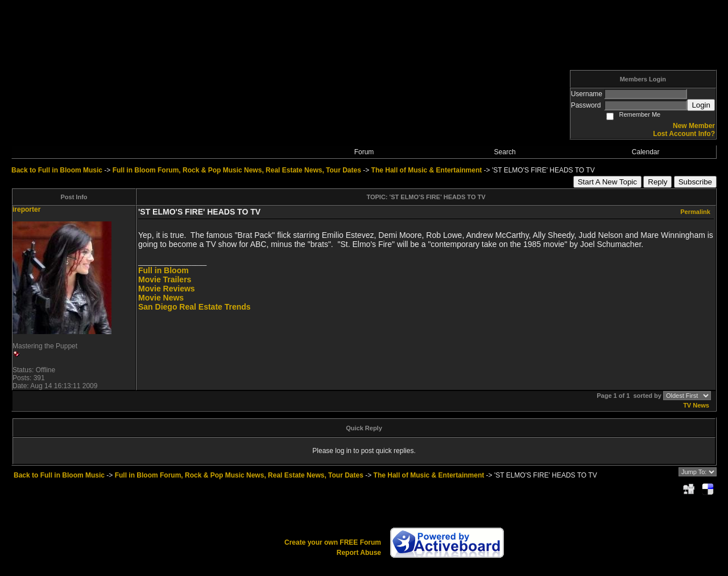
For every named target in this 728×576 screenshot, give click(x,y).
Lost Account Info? (684, 134)
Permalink (695, 212)
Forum (364, 152)
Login (701, 105)
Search (505, 152)
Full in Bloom (164, 270)
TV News (696, 405)
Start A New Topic (607, 182)
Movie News (161, 298)
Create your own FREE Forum (333, 542)
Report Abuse (359, 553)
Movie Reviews (167, 289)
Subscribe (695, 182)
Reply (657, 182)
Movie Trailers (165, 279)
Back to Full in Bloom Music (57, 170)
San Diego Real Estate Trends (195, 307)
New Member (694, 126)
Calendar (646, 152)
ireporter (26, 209)
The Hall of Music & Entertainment (427, 170)
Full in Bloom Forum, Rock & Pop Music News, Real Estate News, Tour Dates (237, 170)
